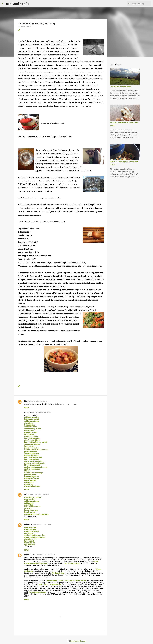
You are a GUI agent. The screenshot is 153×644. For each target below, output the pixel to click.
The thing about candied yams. (120, 86)
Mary (26, 401)
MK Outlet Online (72, 563)
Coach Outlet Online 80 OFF (75, 581)
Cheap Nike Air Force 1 (38, 592)
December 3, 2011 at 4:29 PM (38, 401)
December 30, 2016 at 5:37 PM (42, 524)
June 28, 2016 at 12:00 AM (43, 412)
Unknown (28, 524)
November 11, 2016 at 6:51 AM (40, 494)
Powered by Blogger (76, 641)
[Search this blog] (140, 4)
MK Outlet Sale (58, 573)
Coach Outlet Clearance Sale (49, 585)
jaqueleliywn (30, 554)
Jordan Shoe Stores (55, 581)
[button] (19, 30)
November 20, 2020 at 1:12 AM (45, 555)
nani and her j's (18, 4)
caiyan (27, 494)
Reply (27, 408)
